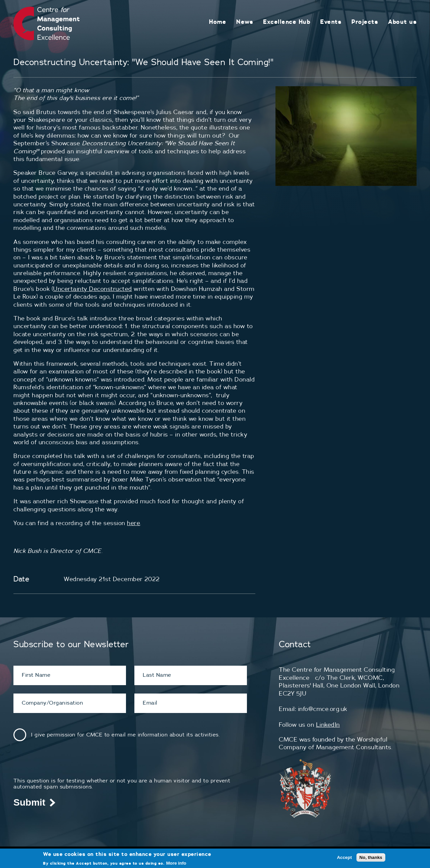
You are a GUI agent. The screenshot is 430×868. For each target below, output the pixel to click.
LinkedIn (328, 725)
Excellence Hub (287, 22)
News (245, 22)
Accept (344, 857)
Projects (365, 22)
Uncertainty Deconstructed (93, 289)
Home (218, 22)
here (134, 523)
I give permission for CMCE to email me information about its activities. (125, 734)
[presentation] (64, 764)
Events (331, 22)
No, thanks (371, 857)
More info (176, 863)
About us (402, 22)
